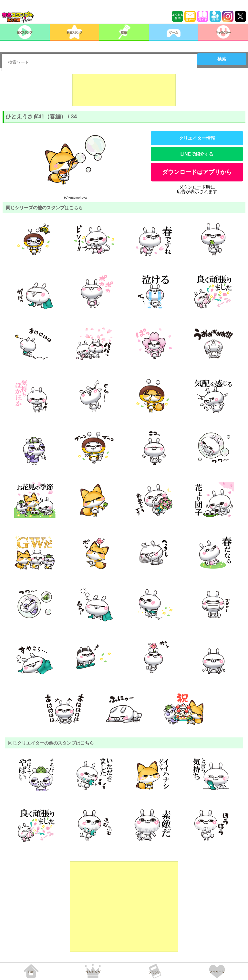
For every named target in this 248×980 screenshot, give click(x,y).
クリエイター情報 (197, 138)
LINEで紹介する (197, 154)
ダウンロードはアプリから (197, 172)
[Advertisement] (124, 90)
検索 (222, 59)
